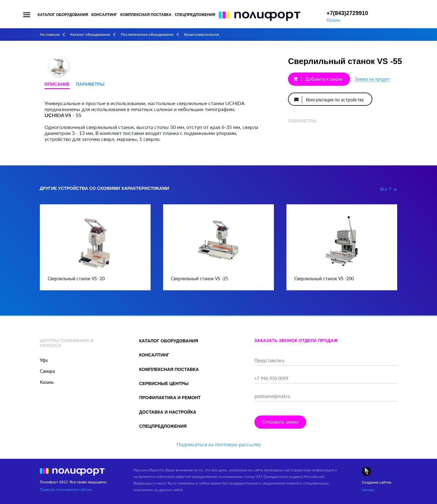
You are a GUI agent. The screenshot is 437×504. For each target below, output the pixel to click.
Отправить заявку (280, 422)
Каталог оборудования (63, 15)
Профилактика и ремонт (170, 398)
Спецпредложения (195, 15)
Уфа (44, 360)
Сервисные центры (164, 383)
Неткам (368, 490)
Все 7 (389, 189)
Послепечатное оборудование (147, 34)
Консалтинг (104, 15)
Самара (47, 371)
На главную (50, 34)
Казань (333, 20)
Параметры (90, 84)
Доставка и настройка (168, 412)
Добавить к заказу (318, 79)
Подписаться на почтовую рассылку (219, 444)
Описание (57, 84)
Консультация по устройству (329, 100)
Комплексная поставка (146, 15)
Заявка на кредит (372, 79)
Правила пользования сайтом (66, 489)
